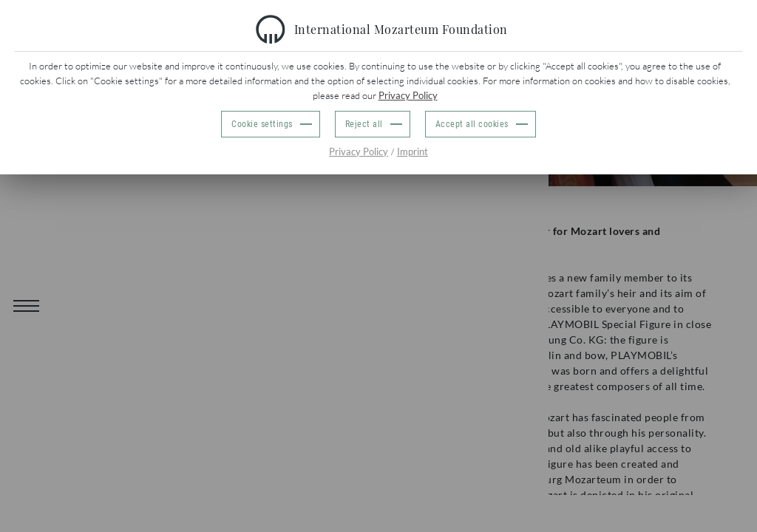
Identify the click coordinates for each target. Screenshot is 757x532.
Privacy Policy (408, 95)
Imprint (413, 151)
